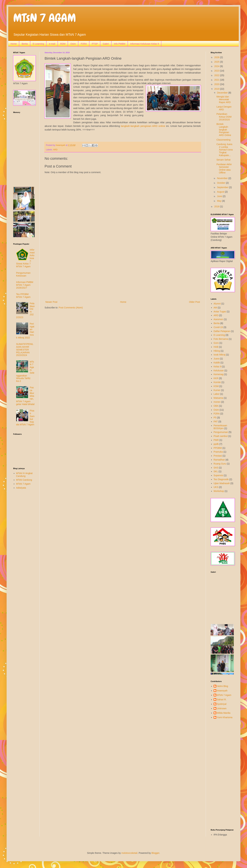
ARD (55, 150)
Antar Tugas (220, 312)
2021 (217, 80)
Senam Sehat (223, 160)
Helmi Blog (223, 686)
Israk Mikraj (220, 355)
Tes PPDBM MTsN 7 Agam (23, 296)
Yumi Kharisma (225, 717)
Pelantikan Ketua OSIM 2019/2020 (224, 117)
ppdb (216, 444)
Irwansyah (222, 691)
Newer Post (51, 302)
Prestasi (218, 456)
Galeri (106, 44)
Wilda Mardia (224, 713)
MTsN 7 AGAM (45, 18)
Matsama (218, 398)
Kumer (217, 390)
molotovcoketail (129, 853)
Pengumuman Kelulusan (23, 274)
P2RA (84, 44)
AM (215, 308)
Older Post (194, 302)
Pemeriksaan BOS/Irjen (220, 427)
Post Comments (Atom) (71, 308)
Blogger (155, 853)
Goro (216, 343)
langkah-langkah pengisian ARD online (143, 126)
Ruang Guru (220, 464)
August (221, 192)
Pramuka (218, 452)
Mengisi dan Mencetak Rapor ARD (224, 99)
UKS (216, 487)
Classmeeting (223, 140)
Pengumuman (221, 432)
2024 (217, 66)
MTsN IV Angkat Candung (24, 475)
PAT (216, 422)
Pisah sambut (221, 436)
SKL (216, 471)
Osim (73, 44)
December (223, 93)
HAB (216, 347)
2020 (217, 84)
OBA (216, 406)
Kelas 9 (218, 367)
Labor (217, 394)
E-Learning (38, 44)
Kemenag (219, 374)
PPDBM (218, 448)
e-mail (52, 44)
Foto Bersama (221, 339)
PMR (216, 440)
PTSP (95, 44)
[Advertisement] (123, 273)
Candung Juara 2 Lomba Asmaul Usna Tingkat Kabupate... (225, 150)
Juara (217, 359)
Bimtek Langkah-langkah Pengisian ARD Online (224, 130)
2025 (217, 62)
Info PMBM (120, 44)
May (219, 201)
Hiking (217, 351)
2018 (217, 206)
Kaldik (217, 363)
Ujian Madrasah (222, 483)
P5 (215, 418)
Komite (217, 382)
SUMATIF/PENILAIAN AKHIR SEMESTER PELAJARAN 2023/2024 (25, 350)
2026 (217, 57)
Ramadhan (219, 460)
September (223, 187)
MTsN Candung (24, 480)
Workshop (219, 491)
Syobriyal (222, 704)
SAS (216, 468)
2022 (217, 75)
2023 (217, 71)
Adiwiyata (21, 488)
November (223, 178)
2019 (217, 89)
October (221, 183)
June (220, 196)
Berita (25, 44)
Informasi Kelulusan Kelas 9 (145, 44)
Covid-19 (218, 327)
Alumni (217, 304)
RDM (63, 44)
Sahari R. (222, 700)
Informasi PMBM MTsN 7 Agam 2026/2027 (25, 285)
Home (14, 44)
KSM (216, 386)
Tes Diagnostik (221, 479)
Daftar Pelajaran (222, 331)
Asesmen (218, 319)
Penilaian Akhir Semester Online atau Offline (224, 168)
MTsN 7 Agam (23, 484)
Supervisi (218, 475)
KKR (216, 378)
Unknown (222, 708)
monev (217, 402)
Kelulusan (219, 370)
